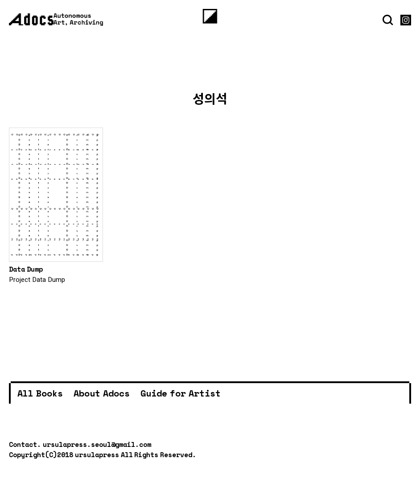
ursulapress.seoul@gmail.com (97, 444)
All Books (40, 393)
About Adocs (102, 393)
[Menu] (210, 16)
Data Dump (26, 269)
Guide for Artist (181, 393)
